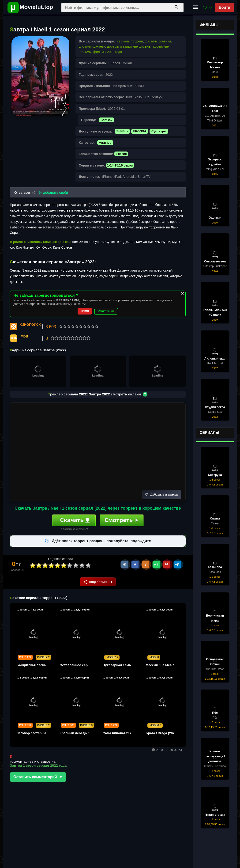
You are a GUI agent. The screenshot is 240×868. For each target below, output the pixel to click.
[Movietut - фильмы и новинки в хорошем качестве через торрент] (29, 8)
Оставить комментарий (35, 777)
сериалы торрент (130, 41)
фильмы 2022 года (108, 52)
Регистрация (106, 311)
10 (88, 566)
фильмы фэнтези (92, 46)
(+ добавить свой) (53, 192)
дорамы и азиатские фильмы (129, 46)
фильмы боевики (158, 41)
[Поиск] (176, 8)
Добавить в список (162, 495)
